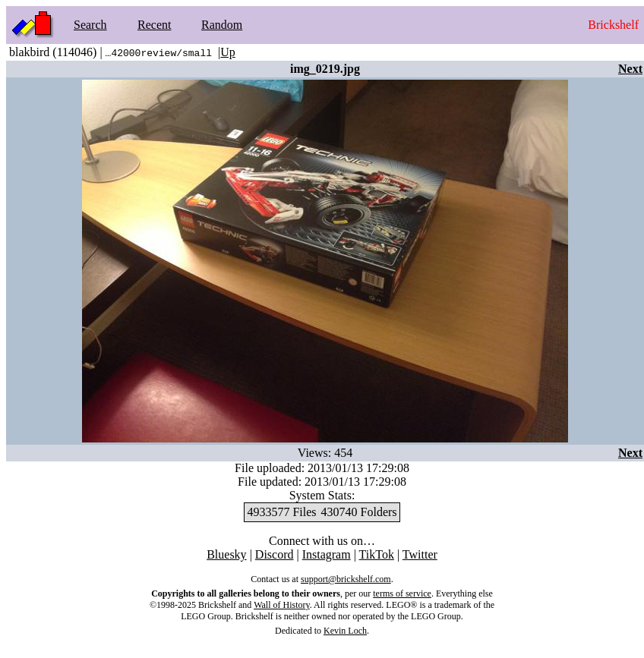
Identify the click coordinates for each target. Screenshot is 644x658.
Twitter (420, 554)
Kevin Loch (345, 631)
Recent (154, 25)
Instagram (327, 554)
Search (90, 25)
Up (228, 52)
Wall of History (282, 605)
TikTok (377, 554)
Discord (275, 554)
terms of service (402, 593)
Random (222, 25)
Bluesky (226, 554)
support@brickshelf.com (346, 579)
